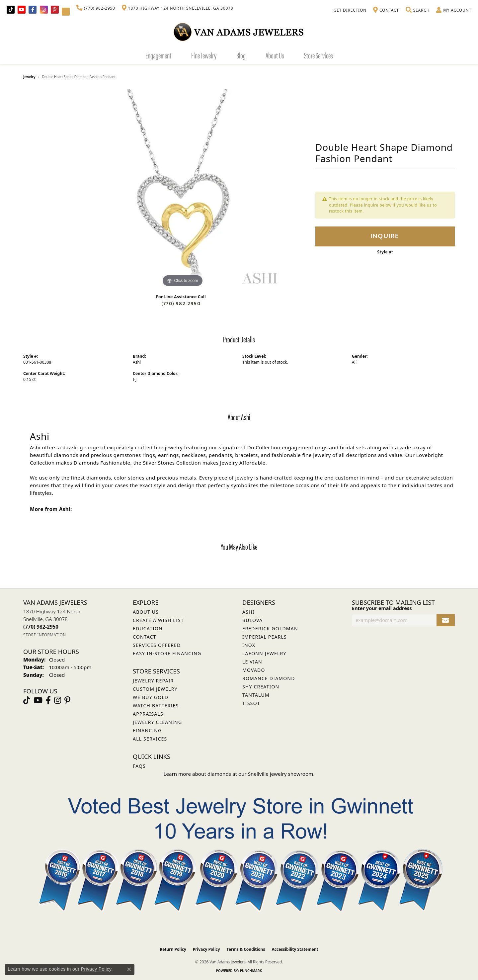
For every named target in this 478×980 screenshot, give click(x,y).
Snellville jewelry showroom (281, 774)
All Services (150, 739)
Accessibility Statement (295, 949)
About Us (275, 55)
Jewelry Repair (153, 681)
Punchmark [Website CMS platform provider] (251, 971)
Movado (254, 670)
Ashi (137, 362)
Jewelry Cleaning (157, 722)
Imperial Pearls (265, 637)
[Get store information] (45, 635)
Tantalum (256, 695)
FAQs (139, 766)
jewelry (29, 77)
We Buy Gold (151, 697)
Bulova (252, 620)
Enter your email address (382, 608)
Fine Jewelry (204, 55)
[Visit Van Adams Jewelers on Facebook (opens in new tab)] (33, 10)
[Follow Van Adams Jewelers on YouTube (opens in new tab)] (66, 12)
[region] (183, 189)
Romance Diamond (269, 678)
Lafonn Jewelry (264, 653)
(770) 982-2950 (181, 304)
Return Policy (173, 949)
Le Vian (252, 662)
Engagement (158, 55)
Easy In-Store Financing (167, 653)
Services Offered (157, 645)
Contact (145, 637)
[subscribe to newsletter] (446, 620)
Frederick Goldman (270, 628)
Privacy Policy (206, 949)
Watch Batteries (156, 706)
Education (148, 628)
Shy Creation (261, 687)
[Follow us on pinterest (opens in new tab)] (55, 10)
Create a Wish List (158, 620)
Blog (241, 55)
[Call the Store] (41, 627)
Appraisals (148, 714)
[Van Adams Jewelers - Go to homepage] (239, 32)
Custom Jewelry (155, 689)
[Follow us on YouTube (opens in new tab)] (22, 10)
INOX (249, 645)
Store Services (319, 55)
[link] (96, 8)
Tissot (251, 703)
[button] (418, 10)
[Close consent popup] (129, 969)
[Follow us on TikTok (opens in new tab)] (11, 10)
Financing (147, 730)
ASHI (248, 612)
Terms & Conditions (246, 949)
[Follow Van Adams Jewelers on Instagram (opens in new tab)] (44, 10)
